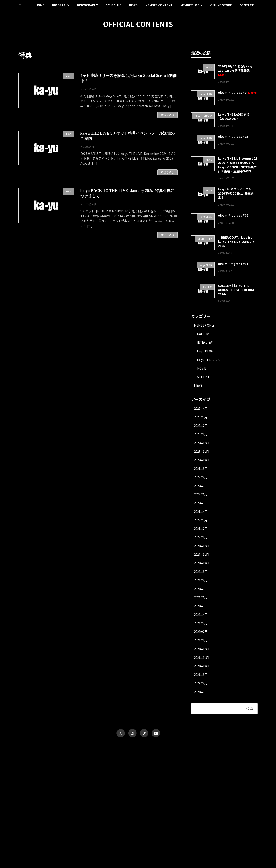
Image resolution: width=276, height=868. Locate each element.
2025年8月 (202, 480)
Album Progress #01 (233, 263)
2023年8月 (202, 690)
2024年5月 (202, 611)
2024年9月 (202, 576)
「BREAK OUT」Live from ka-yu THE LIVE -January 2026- (237, 241)
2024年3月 (202, 629)
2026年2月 (202, 427)
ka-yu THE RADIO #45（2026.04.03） (234, 116)
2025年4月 (202, 515)
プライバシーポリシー (62, 756)
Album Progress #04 (233, 92)
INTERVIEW (205, 343)
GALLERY (204, 334)
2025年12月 (202, 445)
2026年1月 (202, 436)
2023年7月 (202, 699)
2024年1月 (202, 647)
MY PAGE (187, 813)
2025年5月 (202, 506)
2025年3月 (202, 524)
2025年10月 (202, 462)
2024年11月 (202, 559)
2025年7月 (202, 489)
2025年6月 (202, 498)
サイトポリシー (31, 756)
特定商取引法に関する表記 (99, 756)
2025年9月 (202, 471)
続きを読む (168, 115)
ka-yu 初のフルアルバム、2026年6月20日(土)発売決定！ (236, 193)
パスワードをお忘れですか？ (35, 843)
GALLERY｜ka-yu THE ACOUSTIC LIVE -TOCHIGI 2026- (236, 290)
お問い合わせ (131, 756)
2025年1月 (202, 541)
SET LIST (204, 378)
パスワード (25, 803)
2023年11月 (202, 664)
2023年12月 (202, 655)
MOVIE (202, 369)
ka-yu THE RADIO (210, 360)
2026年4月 (202, 410)
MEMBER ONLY (205, 325)
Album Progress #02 (233, 215)
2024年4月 (202, 620)
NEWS (198, 387)
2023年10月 (202, 673)
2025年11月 (202, 454)
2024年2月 (202, 638)
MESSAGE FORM (192, 809)
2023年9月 (202, 682)
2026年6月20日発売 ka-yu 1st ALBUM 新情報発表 (236, 68)
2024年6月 (202, 603)
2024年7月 (202, 594)
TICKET (186, 782)
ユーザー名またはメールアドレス (38, 784)
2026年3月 (202, 419)
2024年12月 (202, 550)
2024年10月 (202, 568)
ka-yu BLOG (206, 352)
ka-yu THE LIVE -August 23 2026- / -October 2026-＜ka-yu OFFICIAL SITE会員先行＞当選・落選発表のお (238, 165)
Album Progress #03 (233, 136)
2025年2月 (202, 533)
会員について (26, 847)
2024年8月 (202, 585)
